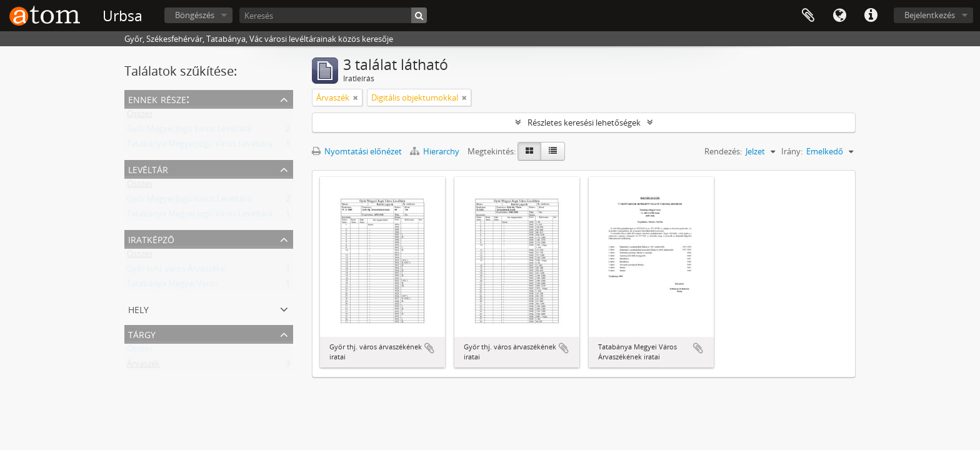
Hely (138, 308)
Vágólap (808, 16)
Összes (140, 116)
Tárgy (142, 333)
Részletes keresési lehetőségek (584, 122)
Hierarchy (436, 151)
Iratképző (151, 238)
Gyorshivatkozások (871, 16)
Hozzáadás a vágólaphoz (429, 348)
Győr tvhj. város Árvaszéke (176, 271)
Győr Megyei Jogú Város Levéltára (189, 131)
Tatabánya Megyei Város (172, 286)
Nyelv (839, 16)
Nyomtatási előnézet (357, 151)
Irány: (792, 151)
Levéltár (148, 168)
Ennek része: (159, 98)
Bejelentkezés (930, 15)
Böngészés (195, 15)
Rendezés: (723, 151)
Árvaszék (143, 366)
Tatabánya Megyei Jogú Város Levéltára (200, 146)
